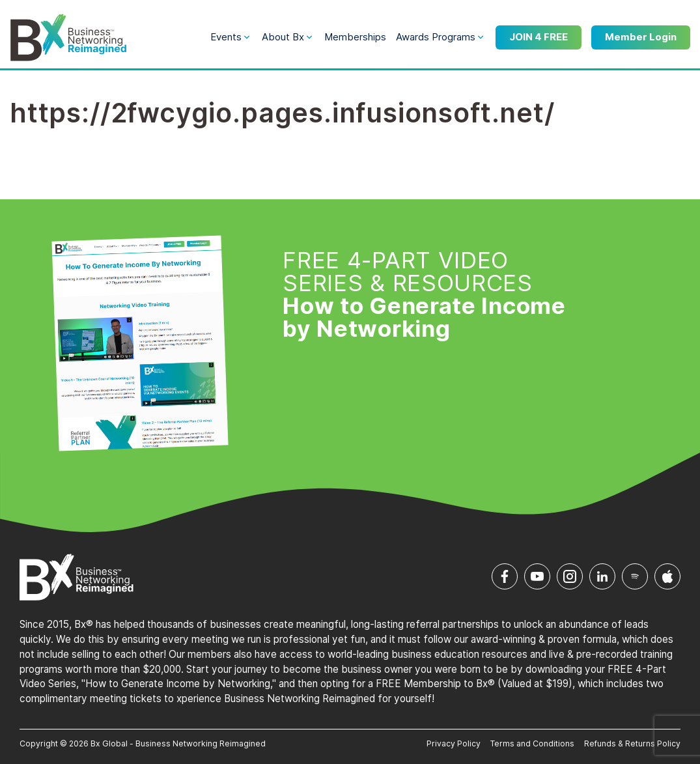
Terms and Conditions (532, 743)
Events (226, 37)
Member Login (641, 37)
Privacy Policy (454, 743)
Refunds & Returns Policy (632, 743)
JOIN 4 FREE (539, 37)
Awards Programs (436, 37)
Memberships (355, 37)
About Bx (283, 37)
